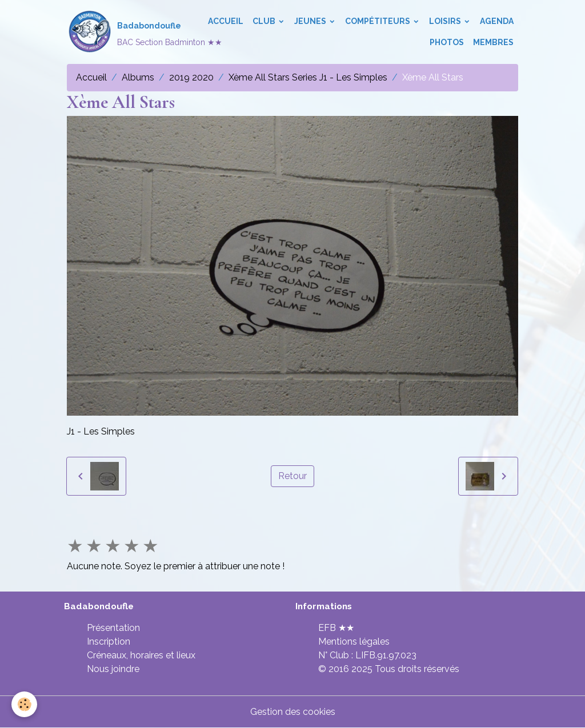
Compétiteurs (378, 21)
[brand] (128, 32)
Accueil (226, 21)
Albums (138, 77)
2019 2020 (191, 77)
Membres (493, 42)
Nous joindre (113, 669)
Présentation (113, 628)
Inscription (109, 641)
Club (265, 21)
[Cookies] (24, 704)
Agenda (497, 21)
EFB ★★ (336, 628)
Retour (292, 476)
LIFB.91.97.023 (386, 655)
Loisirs (446, 21)
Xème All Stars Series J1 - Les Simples (308, 77)
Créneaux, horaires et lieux (141, 655)
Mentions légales (354, 641)
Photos (447, 42)
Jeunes (311, 21)
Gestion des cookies (293, 712)
